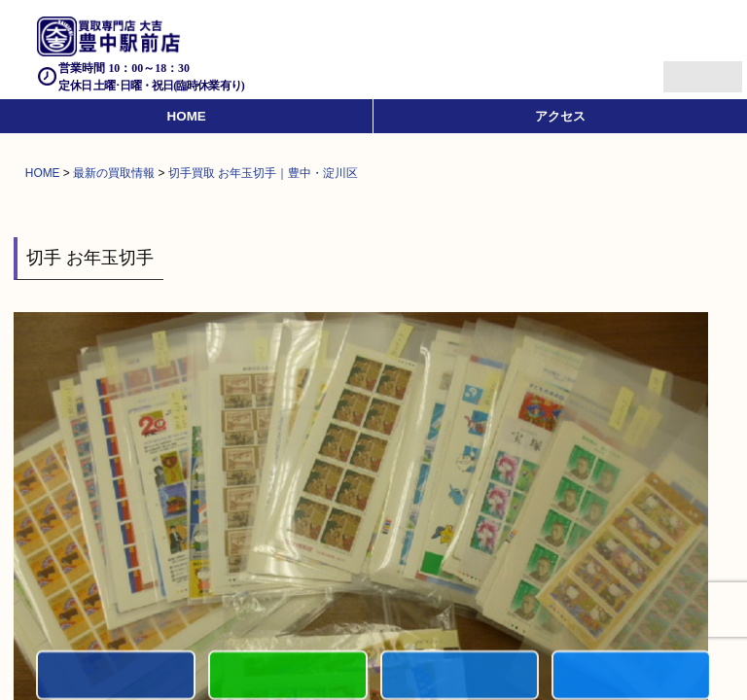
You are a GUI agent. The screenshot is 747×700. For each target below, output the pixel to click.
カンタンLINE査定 (288, 676)
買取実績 (631, 676)
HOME (187, 116)
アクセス (560, 116)
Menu (681, 69)
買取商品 (460, 676)
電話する (116, 676)
